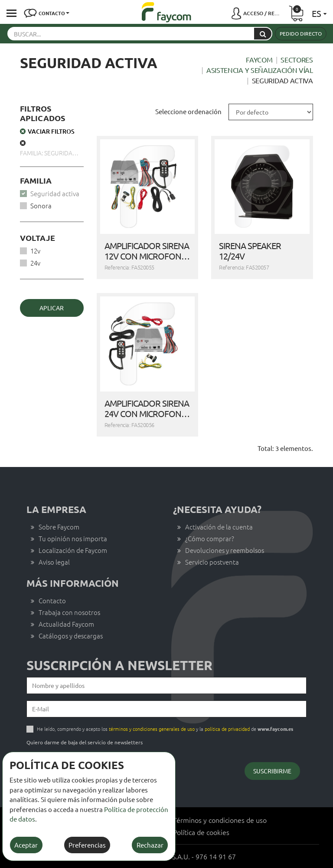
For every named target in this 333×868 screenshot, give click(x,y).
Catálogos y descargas (71, 636)
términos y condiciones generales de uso (152, 729)
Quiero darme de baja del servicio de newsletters (85, 742)
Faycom (259, 59)
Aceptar (26, 845)
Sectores (297, 59)
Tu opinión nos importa (73, 538)
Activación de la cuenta (219, 527)
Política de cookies (201, 832)
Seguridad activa (55, 193)
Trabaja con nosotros (69, 612)
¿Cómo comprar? (210, 538)
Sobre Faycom (59, 527)
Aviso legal (54, 562)
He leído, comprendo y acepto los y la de (165, 729)
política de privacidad (227, 729)
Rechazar (150, 845)
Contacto (52, 600)
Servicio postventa (212, 562)
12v (35, 251)
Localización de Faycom (73, 550)
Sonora (41, 205)
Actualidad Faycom (66, 624)
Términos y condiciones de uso (220, 820)
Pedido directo (301, 33)
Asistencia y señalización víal (260, 70)
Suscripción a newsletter (119, 665)
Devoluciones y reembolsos (225, 550)
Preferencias (87, 845)
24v (35, 263)
